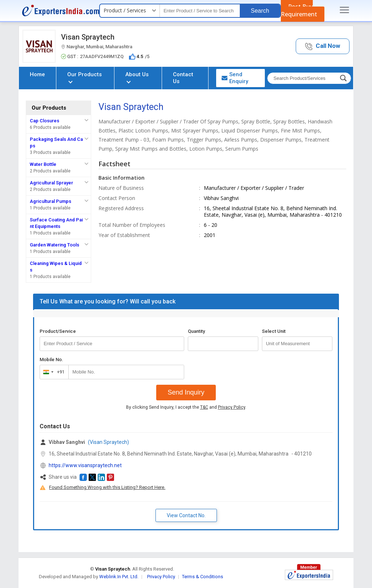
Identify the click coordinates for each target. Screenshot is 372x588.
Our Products (84, 77)
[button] (323, 46)
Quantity (196, 331)
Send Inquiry (186, 392)
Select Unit (274, 331)
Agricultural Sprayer (51, 183)
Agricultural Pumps (50, 201)
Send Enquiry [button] (235, 78)
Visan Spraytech (88, 37)
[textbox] (200, 11)
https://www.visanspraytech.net (85, 465)
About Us (137, 77)
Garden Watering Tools (54, 245)
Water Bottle (43, 164)
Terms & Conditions (203, 577)
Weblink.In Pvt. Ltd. (119, 577)
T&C (204, 407)
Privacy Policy (232, 407)
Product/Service (58, 331)
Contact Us (183, 78)
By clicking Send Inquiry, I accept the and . (186, 407)
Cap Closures (45, 121)
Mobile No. (51, 360)
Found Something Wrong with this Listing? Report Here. (107, 487)
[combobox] (52, 372)
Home (37, 74)
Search (260, 11)
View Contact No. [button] (186, 515)
